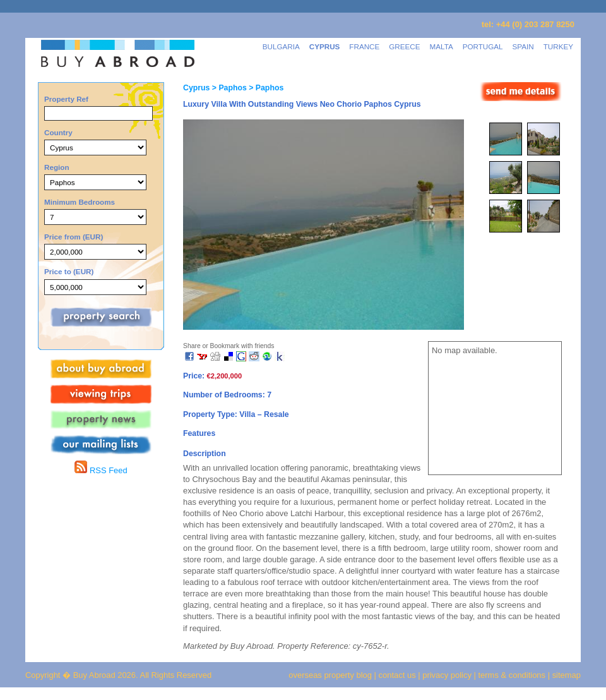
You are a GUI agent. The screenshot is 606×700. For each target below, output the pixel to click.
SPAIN (523, 46)
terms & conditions (513, 675)
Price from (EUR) (74, 237)
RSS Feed (101, 470)
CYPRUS (325, 46)
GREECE (404, 46)
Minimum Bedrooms (80, 202)
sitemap (565, 675)
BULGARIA (281, 46)
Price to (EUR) (69, 271)
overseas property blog (330, 675)
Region (57, 167)
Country (58, 132)
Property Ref (66, 99)
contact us (397, 675)
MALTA (442, 46)
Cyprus (196, 88)
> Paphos (228, 88)
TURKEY (558, 46)
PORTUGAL (483, 46)
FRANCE (364, 46)
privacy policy (447, 675)
